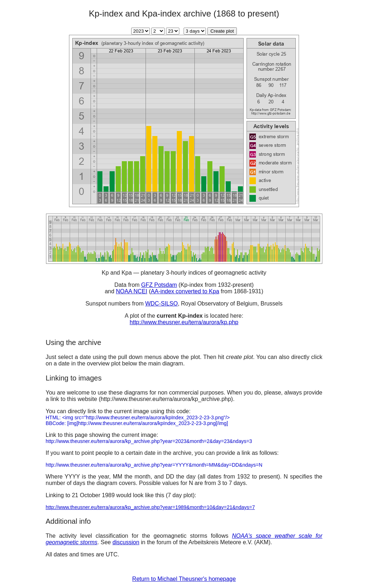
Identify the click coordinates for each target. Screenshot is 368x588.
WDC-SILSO (162, 304)
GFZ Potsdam (159, 285)
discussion (126, 542)
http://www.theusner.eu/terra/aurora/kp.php (184, 322)
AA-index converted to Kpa (185, 291)
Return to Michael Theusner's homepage (184, 579)
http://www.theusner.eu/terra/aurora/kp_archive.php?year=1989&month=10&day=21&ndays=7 (150, 507)
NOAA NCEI (132, 291)
